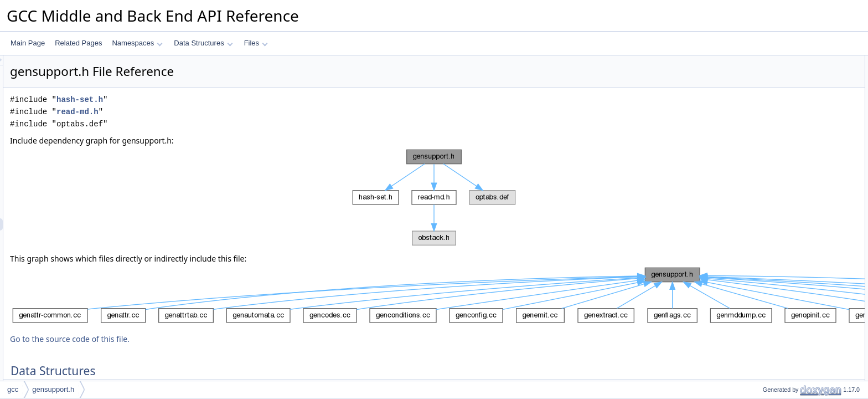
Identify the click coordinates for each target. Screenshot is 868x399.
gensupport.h (53, 389)
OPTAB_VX (771, 257)
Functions (759, 354)
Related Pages (78, 43)
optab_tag (768, 342)
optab (762, 318)
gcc (13, 389)
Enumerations (765, 330)
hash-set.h (218, 99)
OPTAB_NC (771, 208)
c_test (762, 110)
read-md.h (216, 112)
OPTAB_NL (771, 196)
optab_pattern (774, 98)
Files (256, 43)
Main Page (28, 43)
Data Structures (203, 43)
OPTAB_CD (771, 183)
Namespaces (137, 43)
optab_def (768, 86)
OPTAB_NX (771, 220)
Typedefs (758, 305)
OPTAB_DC (771, 269)
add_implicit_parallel (784, 378)
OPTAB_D (769, 281)
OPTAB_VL (770, 232)
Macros (755, 147)
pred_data (768, 122)
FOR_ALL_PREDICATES (791, 293)
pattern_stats (773, 135)
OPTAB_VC (771, 244)
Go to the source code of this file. (208, 339)
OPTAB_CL (771, 159)
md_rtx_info (771, 74)
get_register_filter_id (784, 366)
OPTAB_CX (771, 171)
